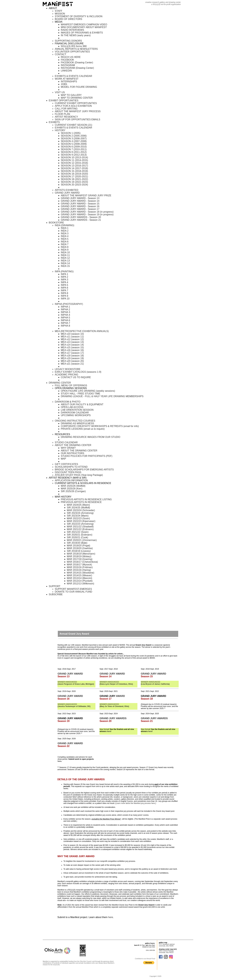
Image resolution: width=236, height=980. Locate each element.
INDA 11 (65, 255)
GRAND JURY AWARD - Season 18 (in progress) (87, 212)
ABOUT (53, 8)
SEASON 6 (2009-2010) (74, 147)
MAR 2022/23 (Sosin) (78, 518)
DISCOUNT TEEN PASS (68, 472)
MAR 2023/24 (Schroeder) (81, 510)
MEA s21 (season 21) (72, 364)
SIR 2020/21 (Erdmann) (80, 535)
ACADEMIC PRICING (67, 375)
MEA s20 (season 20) (72, 361)
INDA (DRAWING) (64, 225)
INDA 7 (65, 244)
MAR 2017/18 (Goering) (80, 559)
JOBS (64, 84)
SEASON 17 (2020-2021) (74, 176)
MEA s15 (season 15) (72, 347)
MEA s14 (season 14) (72, 345)
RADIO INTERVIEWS (72, 30)
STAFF (58, 11)
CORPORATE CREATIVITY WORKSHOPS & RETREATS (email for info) (100, 426)
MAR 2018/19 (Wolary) (79, 556)
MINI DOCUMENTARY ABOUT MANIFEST (84, 27)
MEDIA (59, 22)
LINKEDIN (66, 71)
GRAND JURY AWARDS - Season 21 (81, 220)
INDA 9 (65, 250)
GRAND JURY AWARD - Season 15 (80, 204)
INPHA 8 (65, 326)
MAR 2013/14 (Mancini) (79, 578)
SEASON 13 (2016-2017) (74, 166)
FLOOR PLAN (62, 114)
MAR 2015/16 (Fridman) (80, 567)
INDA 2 (65, 231)
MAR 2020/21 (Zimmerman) (82, 540)
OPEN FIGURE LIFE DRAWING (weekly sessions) (88, 391)
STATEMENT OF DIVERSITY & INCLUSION (79, 16)
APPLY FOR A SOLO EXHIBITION (73, 106)
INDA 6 (65, 242)
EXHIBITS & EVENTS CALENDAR (73, 76)
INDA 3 (65, 233)
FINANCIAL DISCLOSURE (69, 43)
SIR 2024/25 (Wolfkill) (78, 508)
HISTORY (60, 130)
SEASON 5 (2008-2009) (74, 144)
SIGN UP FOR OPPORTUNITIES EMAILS (78, 119)
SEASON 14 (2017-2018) (74, 168)
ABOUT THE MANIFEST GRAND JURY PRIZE (86, 195)
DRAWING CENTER (60, 383)
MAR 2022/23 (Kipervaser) (81, 521)
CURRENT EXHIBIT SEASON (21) (73, 125)
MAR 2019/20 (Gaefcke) (80, 548)
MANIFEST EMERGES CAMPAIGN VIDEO (84, 24)
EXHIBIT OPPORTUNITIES (64, 100)
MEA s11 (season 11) (72, 337)
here (109, 731)
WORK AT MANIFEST (67, 79)
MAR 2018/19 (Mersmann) (81, 554)
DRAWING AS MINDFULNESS (77, 423)
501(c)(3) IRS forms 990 (74, 46)
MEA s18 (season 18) (72, 356)
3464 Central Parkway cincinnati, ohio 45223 (166, 952)
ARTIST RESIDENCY (66, 117)
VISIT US (60, 92)
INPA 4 (64, 282)
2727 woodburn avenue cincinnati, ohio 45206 (167, 945)
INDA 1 (65, 228)
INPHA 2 (65, 309)
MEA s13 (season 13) (72, 342)
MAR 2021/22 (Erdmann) (80, 529)
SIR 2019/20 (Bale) (77, 543)
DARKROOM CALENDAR (75, 413)
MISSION (60, 14)
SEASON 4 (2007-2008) (74, 141)
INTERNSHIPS (69, 81)
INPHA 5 (65, 318)
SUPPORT (55, 586)
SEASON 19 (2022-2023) (74, 182)
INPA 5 (64, 285)
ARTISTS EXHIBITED (67, 190)
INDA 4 (65, 236)
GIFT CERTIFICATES (66, 464)
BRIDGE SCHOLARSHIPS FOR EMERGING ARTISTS (84, 470)
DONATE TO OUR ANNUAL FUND (73, 592)
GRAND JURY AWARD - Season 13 (80, 198)
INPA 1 (64, 274)
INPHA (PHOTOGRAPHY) (69, 304)
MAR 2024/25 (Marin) (78, 505)
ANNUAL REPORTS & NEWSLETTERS (76, 49)
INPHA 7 (65, 323)
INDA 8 (65, 247)
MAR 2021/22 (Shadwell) (80, 527)
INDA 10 (65, 252)
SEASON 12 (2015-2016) (74, 163)
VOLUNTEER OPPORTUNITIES (72, 52)
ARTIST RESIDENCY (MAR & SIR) (68, 478)
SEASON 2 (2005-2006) (74, 136)
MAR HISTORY (63, 497)
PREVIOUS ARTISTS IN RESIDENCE (81, 502)
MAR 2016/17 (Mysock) (79, 565)
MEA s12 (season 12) (72, 339)
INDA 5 (65, 239)
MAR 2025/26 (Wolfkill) (73, 486)
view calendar (150, 950)
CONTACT (61, 54)
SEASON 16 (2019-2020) (74, 174)
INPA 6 (64, 288)
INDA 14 (65, 263)
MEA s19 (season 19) (72, 358)
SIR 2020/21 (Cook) (77, 537)
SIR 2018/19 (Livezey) (79, 551)
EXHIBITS (54, 122)
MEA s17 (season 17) (72, 353)
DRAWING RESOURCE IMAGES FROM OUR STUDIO (91, 437)
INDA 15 (65, 266)
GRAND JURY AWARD (67, 193)
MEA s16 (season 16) (72, 350)
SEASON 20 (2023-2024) (74, 185)
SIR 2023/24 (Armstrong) (80, 513)
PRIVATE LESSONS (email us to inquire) (83, 429)
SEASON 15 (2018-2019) (74, 171)
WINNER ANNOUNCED (76, 683)
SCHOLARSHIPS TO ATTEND (71, 467)
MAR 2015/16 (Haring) (79, 570)
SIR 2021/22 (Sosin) (78, 532)
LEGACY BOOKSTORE (68, 369)
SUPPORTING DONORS (68, 41)
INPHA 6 (65, 320)
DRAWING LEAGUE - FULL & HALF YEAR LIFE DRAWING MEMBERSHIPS (102, 396)
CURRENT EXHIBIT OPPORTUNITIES (76, 103)
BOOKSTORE (56, 223)
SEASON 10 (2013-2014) (74, 157)
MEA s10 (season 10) (72, 334)
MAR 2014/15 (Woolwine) (81, 573)
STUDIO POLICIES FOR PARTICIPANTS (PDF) (87, 456)
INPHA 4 (65, 315)
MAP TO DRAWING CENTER (77, 98)
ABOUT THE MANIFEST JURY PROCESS (78, 111)
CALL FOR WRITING (66, 109)
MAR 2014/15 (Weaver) (79, 575)
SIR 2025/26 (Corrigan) (73, 491)
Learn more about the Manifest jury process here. (136, 803)
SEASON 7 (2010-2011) (74, 149)
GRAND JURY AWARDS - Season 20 (81, 217)
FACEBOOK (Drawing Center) (77, 62)
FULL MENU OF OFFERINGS (71, 385)
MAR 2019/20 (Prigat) (78, 546)
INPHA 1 (65, 307)
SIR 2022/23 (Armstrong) (80, 524)
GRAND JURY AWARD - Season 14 (80, 201)
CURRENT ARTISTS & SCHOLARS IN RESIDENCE (83, 483)
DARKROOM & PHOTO (68, 402)
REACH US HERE (71, 57)
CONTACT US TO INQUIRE (76, 377)
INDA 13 (65, 261)
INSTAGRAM (68, 65)
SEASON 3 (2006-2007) (74, 138)
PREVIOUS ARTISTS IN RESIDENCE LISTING (86, 499)
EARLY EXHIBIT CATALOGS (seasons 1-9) (78, 372)
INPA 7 (64, 290)
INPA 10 (65, 299)
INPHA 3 (65, 312)
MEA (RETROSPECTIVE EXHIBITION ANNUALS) (82, 331)
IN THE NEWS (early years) (76, 35)
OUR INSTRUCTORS (72, 453)
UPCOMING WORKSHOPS (76, 415)
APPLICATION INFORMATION (71, 480)
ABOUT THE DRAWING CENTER (73, 445)
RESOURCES (62, 434)
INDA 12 (65, 258)
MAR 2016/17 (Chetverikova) (82, 562)
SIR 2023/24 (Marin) (78, 516)
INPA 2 (64, 277)
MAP (63, 459)
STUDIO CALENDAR (66, 442)
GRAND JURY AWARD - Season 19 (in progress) (87, 214)
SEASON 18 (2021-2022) (74, 179)
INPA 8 (64, 293)
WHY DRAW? (68, 448)
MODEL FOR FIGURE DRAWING (79, 87)
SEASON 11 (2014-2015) (74, 160)
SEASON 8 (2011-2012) (74, 152)
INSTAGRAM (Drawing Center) (77, 68)
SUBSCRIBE (56, 594)
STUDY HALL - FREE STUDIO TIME (81, 394)
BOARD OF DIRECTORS (68, 19)
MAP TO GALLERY (71, 95)
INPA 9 (64, 296)
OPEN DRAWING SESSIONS (71, 388)
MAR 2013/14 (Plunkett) (80, 581)
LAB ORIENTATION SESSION (77, 410)
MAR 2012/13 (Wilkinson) (80, 584)
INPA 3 (64, 280)
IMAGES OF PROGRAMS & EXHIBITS (82, 33)
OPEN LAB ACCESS (72, 407)
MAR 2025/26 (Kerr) (72, 489)
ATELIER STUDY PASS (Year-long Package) (79, 475)
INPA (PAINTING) (64, 271)
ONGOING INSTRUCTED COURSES (75, 421)
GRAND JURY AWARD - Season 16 (80, 206)
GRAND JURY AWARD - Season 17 (80, 209)
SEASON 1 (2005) (71, 133)
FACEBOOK (67, 60)
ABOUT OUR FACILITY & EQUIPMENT (82, 404)
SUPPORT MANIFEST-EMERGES (73, 589)
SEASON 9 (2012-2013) (74, 155)
